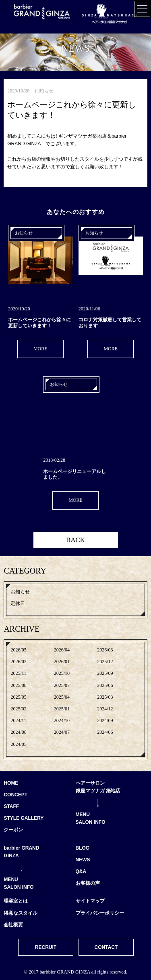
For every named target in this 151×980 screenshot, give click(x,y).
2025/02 (18, 709)
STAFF (11, 806)
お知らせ (20, 592)
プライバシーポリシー (100, 913)
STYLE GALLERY (24, 818)
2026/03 (105, 650)
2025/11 (18, 673)
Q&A (81, 871)
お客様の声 (88, 883)
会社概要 (13, 925)
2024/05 (18, 744)
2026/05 (18, 650)
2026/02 (18, 662)
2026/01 (62, 662)
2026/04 (62, 650)
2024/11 (18, 720)
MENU (83, 815)
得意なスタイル (21, 913)
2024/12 (105, 709)
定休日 (18, 603)
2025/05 (18, 697)
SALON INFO (91, 822)
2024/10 (62, 720)
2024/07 (62, 732)
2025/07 (62, 685)
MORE (40, 349)
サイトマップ (90, 901)
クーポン (13, 830)
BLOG (83, 848)
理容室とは (16, 901)
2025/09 (105, 673)
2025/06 (105, 685)
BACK (75, 540)
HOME (11, 783)
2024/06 (105, 732)
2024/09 (105, 720)
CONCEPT (16, 795)
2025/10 (62, 673)
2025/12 (105, 662)
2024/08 (18, 732)
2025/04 (62, 697)
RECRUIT (46, 947)
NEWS (83, 860)
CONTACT (106, 947)
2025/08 (18, 685)
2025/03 (105, 697)
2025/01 (62, 709)
